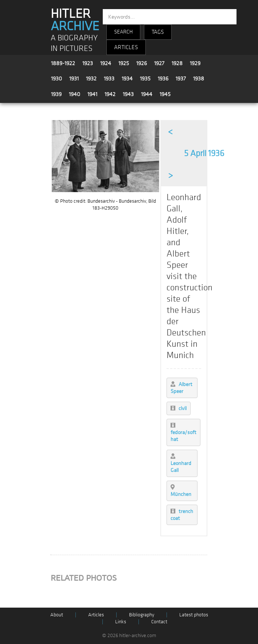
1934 (127, 79)
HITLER (75, 20)
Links (121, 622)
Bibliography (142, 615)
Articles (96, 615)
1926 (142, 63)
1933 (109, 79)
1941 (92, 94)
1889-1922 (63, 63)
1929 (195, 63)
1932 (91, 79)
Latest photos (194, 615)
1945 (165, 94)
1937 (181, 79)
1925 (124, 63)
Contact (159, 622)
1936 (163, 79)
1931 (74, 79)
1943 (128, 94)
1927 (159, 63)
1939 (56, 94)
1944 (147, 94)
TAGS (158, 32)
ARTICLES (126, 47)
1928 (177, 63)
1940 (75, 94)
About (57, 615)
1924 (106, 63)
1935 (145, 79)
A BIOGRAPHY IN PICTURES (74, 43)
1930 (56, 79)
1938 (199, 79)
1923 (88, 63)
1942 (110, 94)
